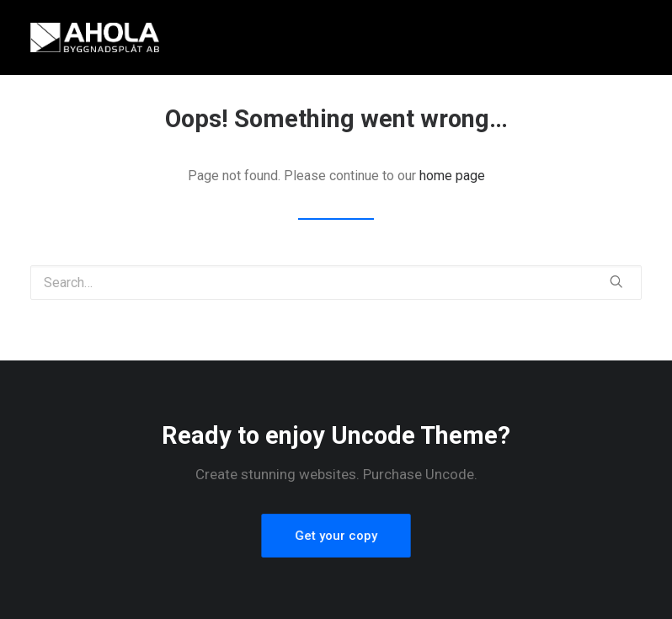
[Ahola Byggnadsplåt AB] (95, 37)
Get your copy (336, 535)
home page (452, 176)
